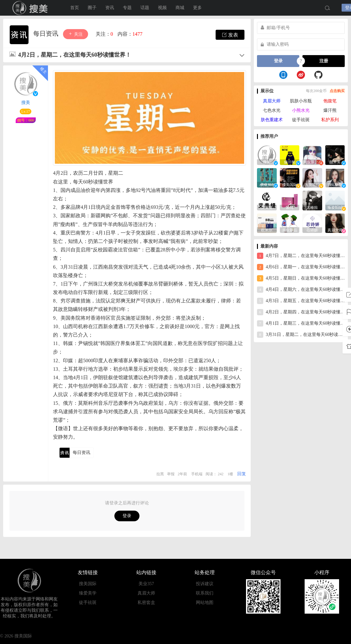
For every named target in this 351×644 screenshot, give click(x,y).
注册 (324, 61)
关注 (76, 34)
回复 (242, 474)
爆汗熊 (330, 110)
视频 (162, 8)
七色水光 (272, 110)
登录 (127, 516)
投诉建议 (205, 584)
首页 (75, 8)
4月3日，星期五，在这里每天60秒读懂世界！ (301, 301)
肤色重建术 (272, 120)
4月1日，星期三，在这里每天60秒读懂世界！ (301, 323)
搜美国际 (88, 584)
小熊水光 (301, 110)
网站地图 (205, 603)
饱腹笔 (330, 101)
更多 (197, 8)
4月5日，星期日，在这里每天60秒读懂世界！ (301, 278)
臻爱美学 (88, 593)
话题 (145, 8)
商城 (180, 8)
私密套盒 (146, 603)
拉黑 (160, 474)
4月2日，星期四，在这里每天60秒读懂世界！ (301, 312)
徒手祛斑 (301, 120)
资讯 (110, 8)
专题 (127, 8)
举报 (171, 474)
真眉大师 (272, 101)
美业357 (146, 584)
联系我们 (205, 593)
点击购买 (337, 91)
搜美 (31, 8)
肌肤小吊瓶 (301, 101)
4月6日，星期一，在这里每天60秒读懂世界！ (301, 267)
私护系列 (330, 120)
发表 (230, 35)
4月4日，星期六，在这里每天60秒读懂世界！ (301, 290)
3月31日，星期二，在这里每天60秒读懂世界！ (301, 335)
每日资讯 (47, 33)
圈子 (92, 8)
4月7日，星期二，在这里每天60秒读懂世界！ (301, 256)
